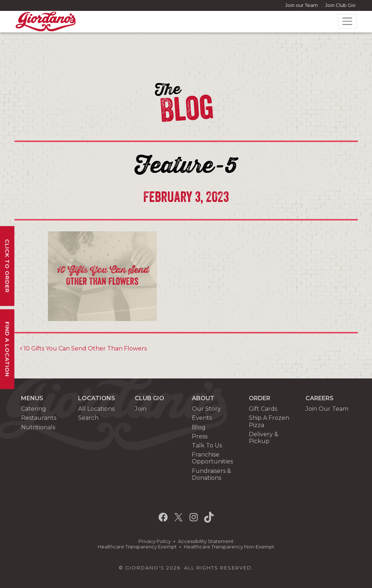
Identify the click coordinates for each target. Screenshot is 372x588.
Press (200, 436)
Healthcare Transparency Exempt (137, 547)
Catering (34, 409)
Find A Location (7, 349)
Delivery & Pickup (264, 438)
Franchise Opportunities (212, 458)
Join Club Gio (340, 5)
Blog (199, 427)
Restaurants (39, 418)
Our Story (206, 409)
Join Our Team (327, 409)
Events (202, 418)
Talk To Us (207, 445)
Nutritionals (38, 427)
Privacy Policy (155, 541)
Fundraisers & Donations (211, 474)
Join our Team (302, 5)
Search (88, 418)
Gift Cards (263, 409)
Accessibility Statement (206, 541)
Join (141, 409)
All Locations (96, 409)
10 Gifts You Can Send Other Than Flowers (83, 348)
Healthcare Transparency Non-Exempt (229, 547)
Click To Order (7, 266)
